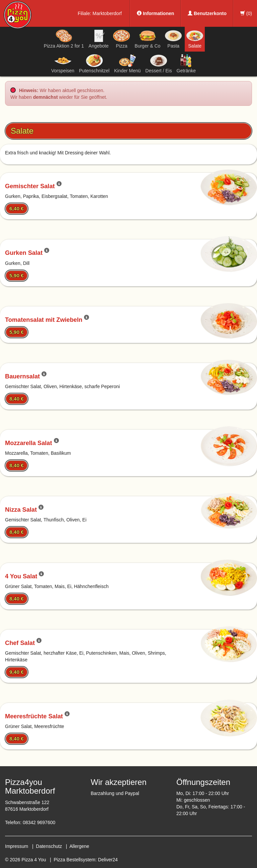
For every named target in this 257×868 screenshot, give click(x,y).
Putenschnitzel (94, 64)
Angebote (99, 39)
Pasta (173, 39)
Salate (195, 39)
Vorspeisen (63, 64)
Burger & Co (147, 39)
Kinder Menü (127, 64)
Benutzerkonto (207, 13)
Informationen (155, 13)
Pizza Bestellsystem (75, 860)
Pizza (121, 39)
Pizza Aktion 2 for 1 (64, 39)
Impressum (17, 846)
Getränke (186, 64)
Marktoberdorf (107, 13)
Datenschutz (49, 846)
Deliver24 (108, 860)
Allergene (79, 846)
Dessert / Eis (158, 64)
